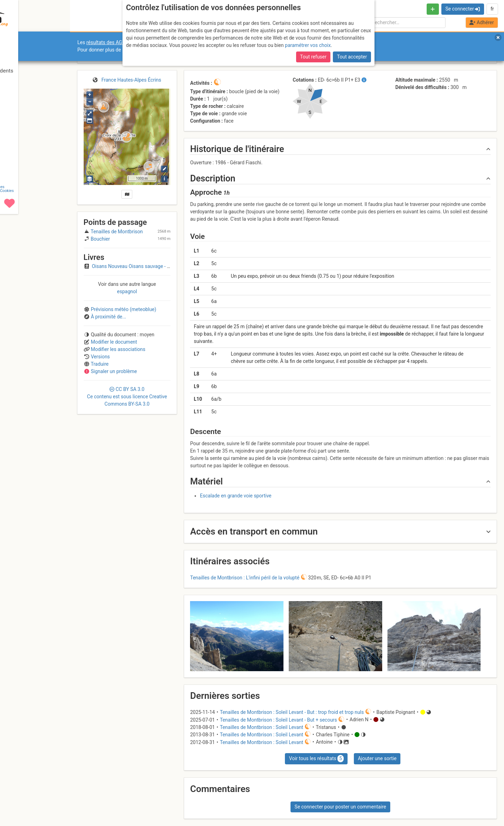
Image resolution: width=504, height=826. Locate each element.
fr (492, 9)
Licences (49, 799)
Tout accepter (352, 57)
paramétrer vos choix (308, 45)
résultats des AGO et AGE (114, 42)
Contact (20, 799)
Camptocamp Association (26, 803)
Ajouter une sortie (377, 758)
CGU (34, 799)
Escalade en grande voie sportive (236, 496)
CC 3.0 (127, 397)
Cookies (59, 803)
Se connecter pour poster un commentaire (341, 807)
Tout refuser (313, 57)
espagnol (127, 291)
